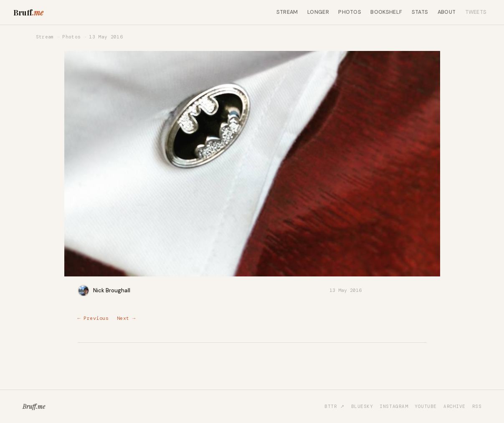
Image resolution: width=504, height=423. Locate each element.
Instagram (394, 406)
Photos (350, 12)
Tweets (476, 12)
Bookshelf (386, 12)
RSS (477, 406)
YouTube (426, 406)
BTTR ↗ (334, 406)
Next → (126, 318)
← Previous (93, 318)
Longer (318, 12)
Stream (287, 12)
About (447, 12)
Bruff (28, 12)
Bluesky (362, 406)
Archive (455, 406)
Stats (420, 12)
